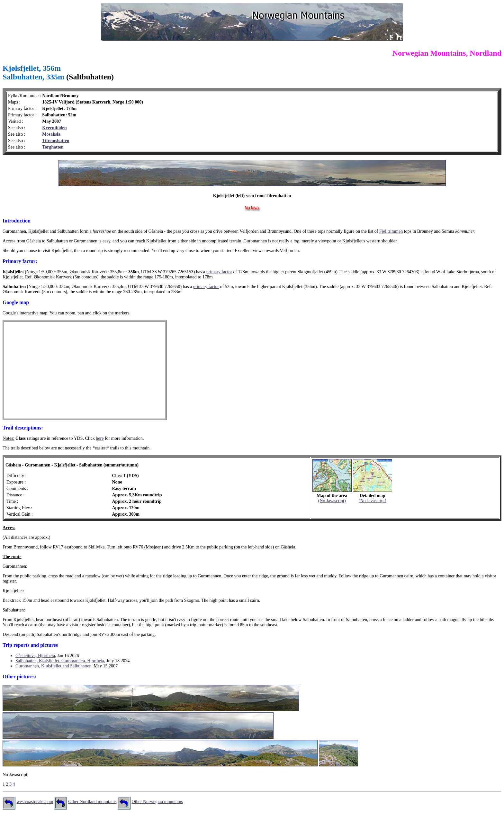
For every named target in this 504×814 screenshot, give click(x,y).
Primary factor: (20, 261)
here (100, 438)
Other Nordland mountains (92, 802)
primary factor (219, 272)
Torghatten (53, 147)
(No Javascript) (332, 501)
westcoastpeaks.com (35, 802)
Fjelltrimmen (391, 231)
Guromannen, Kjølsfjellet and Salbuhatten (53, 666)
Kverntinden (54, 128)
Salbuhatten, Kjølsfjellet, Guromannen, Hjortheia (60, 661)
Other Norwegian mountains (157, 802)
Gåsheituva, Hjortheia (35, 656)
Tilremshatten (56, 141)
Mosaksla (51, 134)
